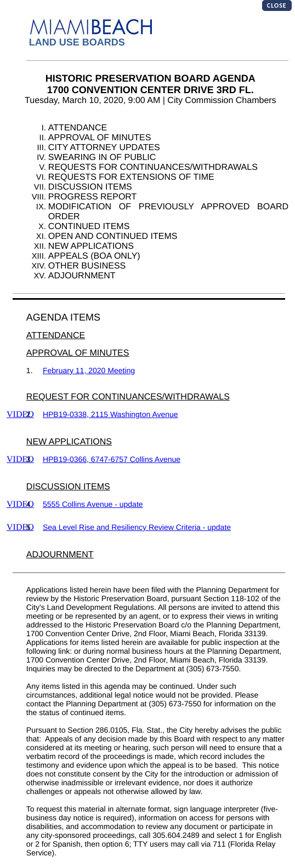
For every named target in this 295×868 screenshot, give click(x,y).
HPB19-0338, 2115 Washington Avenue (110, 414)
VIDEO (20, 415)
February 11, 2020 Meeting (89, 370)
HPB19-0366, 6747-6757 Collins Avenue (112, 459)
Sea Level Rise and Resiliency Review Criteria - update (137, 527)
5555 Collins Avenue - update (93, 504)
